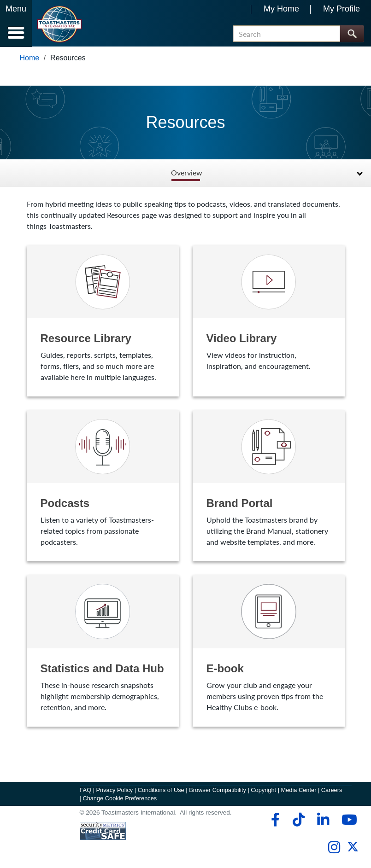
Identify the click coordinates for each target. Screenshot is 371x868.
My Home (281, 9)
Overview (187, 173)
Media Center (299, 790)
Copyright (263, 790)
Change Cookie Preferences (120, 799)
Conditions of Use (161, 790)
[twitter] (353, 851)
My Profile (342, 9)
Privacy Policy (115, 790)
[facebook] (274, 821)
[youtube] (347, 821)
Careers (332, 790)
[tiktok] (298, 821)
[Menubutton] (16, 23)
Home (30, 58)
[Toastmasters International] (59, 24)
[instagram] (334, 848)
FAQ (86, 790)
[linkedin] (323, 821)
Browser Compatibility (218, 790)
